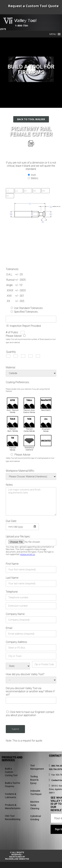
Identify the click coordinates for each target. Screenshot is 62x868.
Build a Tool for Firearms (13, 785)
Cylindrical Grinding (36, 818)
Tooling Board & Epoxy (34, 780)
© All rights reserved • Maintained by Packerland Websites (17, 856)
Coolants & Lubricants (11, 796)
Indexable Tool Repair (36, 792)
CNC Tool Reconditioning (13, 818)
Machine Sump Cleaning (35, 805)
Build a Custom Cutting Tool (11, 772)
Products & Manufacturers (13, 807)
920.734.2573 (55, 769)
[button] (53, 34)
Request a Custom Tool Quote (33, 6)
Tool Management (37, 767)
